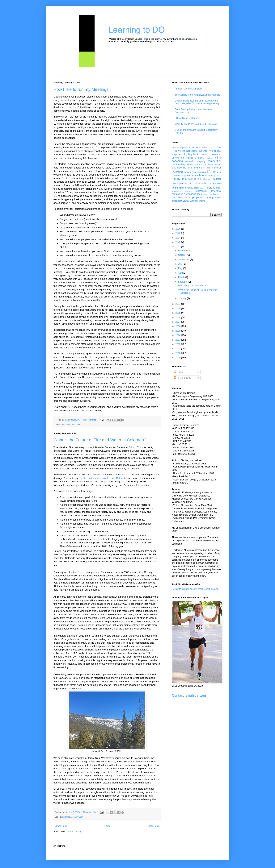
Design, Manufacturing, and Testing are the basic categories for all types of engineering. (197, 102)
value (186, 201)
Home (108, 826)
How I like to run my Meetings (81, 89)
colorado (66, 817)
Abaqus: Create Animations (189, 89)
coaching (177, 161)
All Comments (182, 378)
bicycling (187, 154)
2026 (178, 229)
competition (214, 161)
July (181, 264)
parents (175, 183)
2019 (178, 313)
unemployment (194, 197)
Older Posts (153, 826)
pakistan (217, 179)
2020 (178, 309)
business (66, 425)
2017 (178, 322)
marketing (211, 176)
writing (202, 201)
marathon (198, 175)
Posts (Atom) (74, 832)
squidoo (203, 188)
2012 (178, 344)
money (176, 179)
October (183, 255)
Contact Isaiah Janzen (189, 696)
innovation (216, 168)
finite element (195, 168)
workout (194, 201)
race (190, 183)
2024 (178, 238)
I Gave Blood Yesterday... (188, 118)
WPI (211, 151)
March (182, 277)
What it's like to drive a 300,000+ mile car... (197, 124)
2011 (178, 349)
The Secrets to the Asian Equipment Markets (197, 95)
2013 (178, 340)
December (184, 251)
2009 (178, 358)
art (180, 154)
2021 (178, 304)
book (196, 154)
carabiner (209, 158)
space (197, 188)
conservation (77, 817)
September (184, 260)
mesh (219, 176)
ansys (175, 154)
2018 (178, 318)
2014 (178, 335)
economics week (204, 164)
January (183, 298)
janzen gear (190, 172)
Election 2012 (208, 147)
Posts (178, 372)
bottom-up (205, 154)
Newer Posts (61, 826)
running (178, 187)
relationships (77, 425)
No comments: (90, 420)
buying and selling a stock (188, 158)
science (189, 188)
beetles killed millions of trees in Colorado (103, 478)
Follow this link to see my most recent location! (195, 589)
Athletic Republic (180, 147)
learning (202, 172)
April (181, 273)
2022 (178, 247)
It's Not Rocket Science (195, 151)
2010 (178, 353)
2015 (178, 331)
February (183, 282)
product (183, 183)
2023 (178, 242)
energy (218, 164)
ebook (190, 164)
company (201, 161)
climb (218, 158)
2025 (178, 233)
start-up (211, 188)
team (200, 194)
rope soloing (216, 183)
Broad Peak (195, 147)
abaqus (218, 151)
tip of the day (210, 194)
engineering (179, 168)
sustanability (190, 194)
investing (177, 172)
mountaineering (192, 179)
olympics (207, 179)
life (209, 172)
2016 (178, 326)
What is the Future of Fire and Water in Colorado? (100, 440)
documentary (178, 164)
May (181, 268)
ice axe (206, 168)
